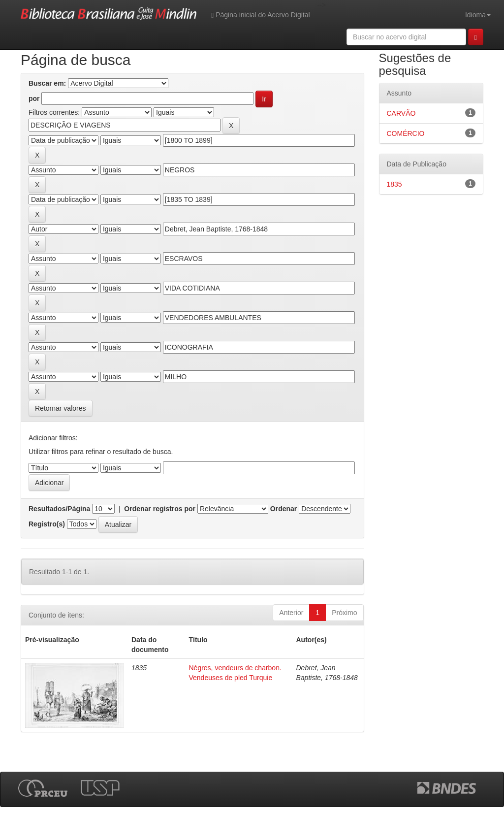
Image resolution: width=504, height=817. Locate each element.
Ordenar (283, 509)
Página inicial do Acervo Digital (260, 15)
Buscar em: (47, 83)
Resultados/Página (59, 509)
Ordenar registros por (160, 509)
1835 (394, 184)
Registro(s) (47, 524)
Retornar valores (61, 408)
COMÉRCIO (406, 133)
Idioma (478, 15)
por (34, 98)
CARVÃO (401, 113)
